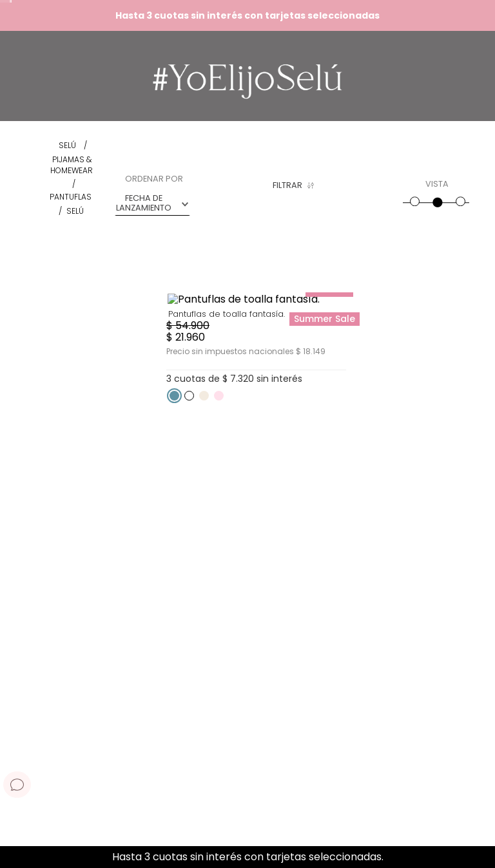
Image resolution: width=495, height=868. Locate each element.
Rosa (216, 186)
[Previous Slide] (15, 857)
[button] (219, 172)
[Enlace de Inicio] (67, 146)
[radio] (414, 196)
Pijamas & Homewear (72, 165)
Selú (75, 211)
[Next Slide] (480, 857)
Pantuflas (71, 197)
